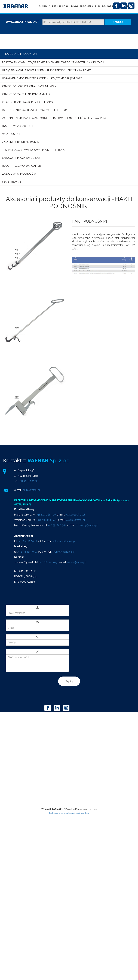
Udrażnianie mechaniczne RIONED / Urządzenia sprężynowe (42, 78)
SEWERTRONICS (12, 182)
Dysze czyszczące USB (17, 126)
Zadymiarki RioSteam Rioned (21, 142)
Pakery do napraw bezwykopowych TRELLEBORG (35, 110)
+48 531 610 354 (57, 525)
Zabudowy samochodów (19, 174)
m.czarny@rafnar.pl (87, 525)
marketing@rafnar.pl (64, 552)
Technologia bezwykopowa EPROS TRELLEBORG (34, 150)
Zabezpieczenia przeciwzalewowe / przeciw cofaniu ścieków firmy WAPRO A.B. (55, 118)
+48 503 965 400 (46, 515)
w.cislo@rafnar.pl (75, 520)
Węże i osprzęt (12, 134)
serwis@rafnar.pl (76, 562)
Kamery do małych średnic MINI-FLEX (26, 94)
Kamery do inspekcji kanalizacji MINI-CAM (29, 86)
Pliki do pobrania (107, 6)
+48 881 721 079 (48, 562)
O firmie (44, 6)
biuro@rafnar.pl (31, 490)
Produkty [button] (86, 6)
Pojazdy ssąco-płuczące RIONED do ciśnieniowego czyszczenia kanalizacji (53, 62)
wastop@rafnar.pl (75, 515)
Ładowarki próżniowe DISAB (21, 158)
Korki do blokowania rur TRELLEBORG (27, 102)
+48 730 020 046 (47, 520)
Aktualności (61, 6)
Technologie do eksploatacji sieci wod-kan (69, 813)
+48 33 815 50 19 (28, 481)
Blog (75, 6)
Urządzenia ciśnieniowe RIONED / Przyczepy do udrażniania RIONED (47, 70)
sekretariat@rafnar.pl (64, 541)
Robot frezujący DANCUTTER (22, 166)
